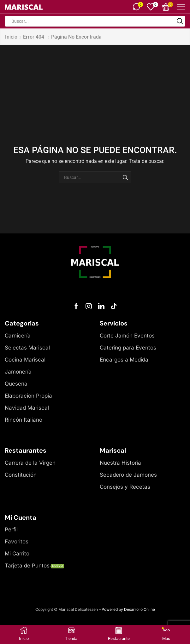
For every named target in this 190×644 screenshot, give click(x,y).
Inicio (11, 37)
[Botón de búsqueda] (180, 21)
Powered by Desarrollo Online (128, 609)
